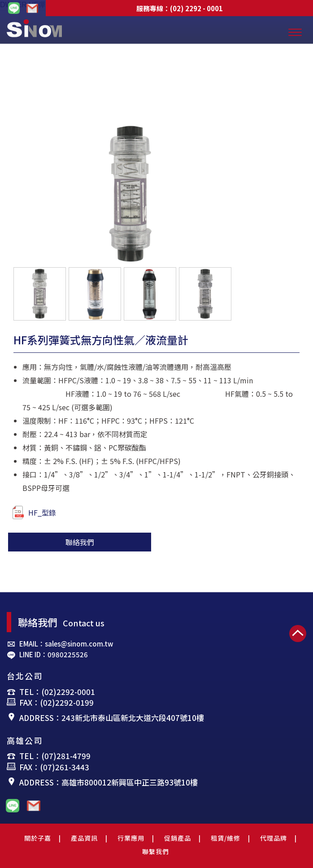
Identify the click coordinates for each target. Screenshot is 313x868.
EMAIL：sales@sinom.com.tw (66, 644)
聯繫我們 (156, 851)
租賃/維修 (226, 838)
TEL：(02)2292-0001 (57, 692)
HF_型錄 (34, 512)
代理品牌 (274, 838)
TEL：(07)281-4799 (55, 756)
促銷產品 (178, 838)
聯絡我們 (80, 542)
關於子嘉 (38, 838)
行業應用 (131, 838)
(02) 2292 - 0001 (196, 8)
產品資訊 (84, 838)
